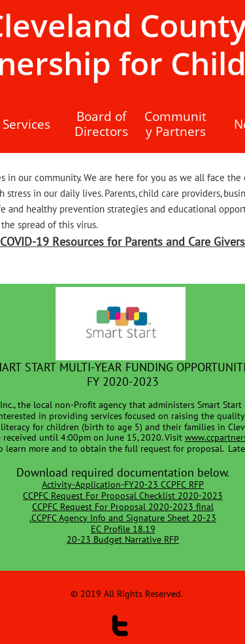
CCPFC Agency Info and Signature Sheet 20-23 (124, 518)
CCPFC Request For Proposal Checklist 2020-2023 (123, 496)
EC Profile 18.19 (123, 529)
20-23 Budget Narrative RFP (123, 539)
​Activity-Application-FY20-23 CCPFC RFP (123, 484)
